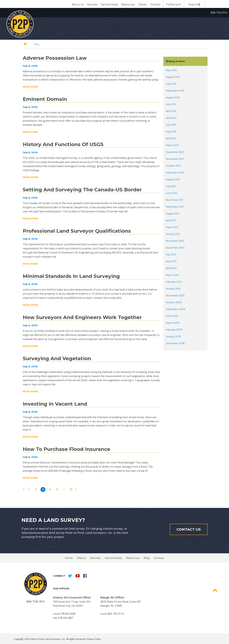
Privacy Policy (94, 639)
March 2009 (173, 323)
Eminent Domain (45, 99)
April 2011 (171, 220)
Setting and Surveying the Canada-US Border (82, 190)
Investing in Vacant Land (55, 404)
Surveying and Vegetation (57, 358)
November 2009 (175, 296)
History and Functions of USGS (63, 144)
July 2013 (171, 125)
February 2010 (174, 282)
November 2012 (175, 159)
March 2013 (172, 145)
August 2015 (173, 98)
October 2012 (173, 166)
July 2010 (171, 255)
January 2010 (173, 289)
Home (69, 558)
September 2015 (175, 91)
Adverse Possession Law (55, 58)
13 (71, 489)
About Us (78, 5)
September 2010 (175, 248)
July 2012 (171, 186)
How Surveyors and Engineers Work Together (82, 317)
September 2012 (175, 173)
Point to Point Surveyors (20, 24)
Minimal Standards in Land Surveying (71, 276)
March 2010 (172, 275)
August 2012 (173, 179)
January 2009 (173, 337)
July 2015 (171, 104)
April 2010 (171, 268)
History (81, 558)
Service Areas (109, 5)
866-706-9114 (219, 13)
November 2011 (175, 200)
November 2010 (175, 241)
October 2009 (174, 302)
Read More (30, 87)
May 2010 (171, 261)
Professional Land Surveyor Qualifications (77, 231)
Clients (142, 5)
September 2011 (175, 207)
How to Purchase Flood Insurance (66, 449)
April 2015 (171, 111)
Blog (147, 558)
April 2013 (171, 138)
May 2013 (171, 132)
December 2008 (175, 343)
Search (194, 5)
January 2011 (173, 234)
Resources (128, 5)
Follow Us (174, 5)
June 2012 (171, 193)
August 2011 (173, 214)
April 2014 (171, 118)
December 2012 (175, 152)
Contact (155, 5)
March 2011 (172, 227)
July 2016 (171, 84)
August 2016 (173, 77)
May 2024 (171, 70)
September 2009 (175, 309)
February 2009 (174, 330)
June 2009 (172, 316)
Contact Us (189, 529)
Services (92, 5)
